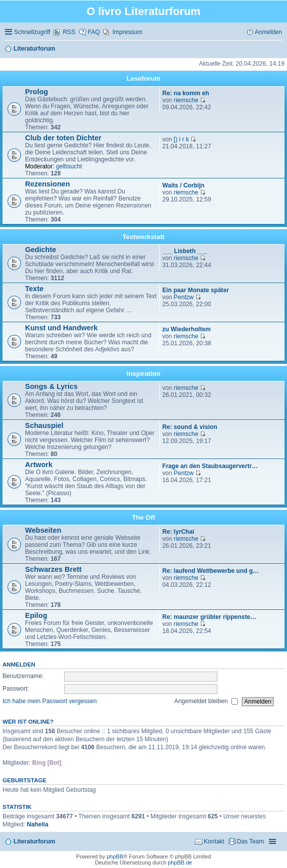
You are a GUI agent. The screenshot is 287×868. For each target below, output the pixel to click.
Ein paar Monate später (196, 290)
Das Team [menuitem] (250, 841)
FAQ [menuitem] (94, 32)
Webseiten (43, 530)
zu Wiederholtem (187, 329)
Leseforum (143, 78)
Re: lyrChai (178, 532)
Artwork (39, 465)
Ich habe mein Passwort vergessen (50, 701)
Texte (34, 289)
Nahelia (37, 824)
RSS (69, 32)
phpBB (115, 856)
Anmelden (19, 665)
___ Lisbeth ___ (185, 251)
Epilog (36, 615)
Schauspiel (44, 425)
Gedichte (41, 250)
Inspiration (143, 374)
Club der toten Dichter (63, 138)
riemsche (186, 100)
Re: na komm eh (186, 93)
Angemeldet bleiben (206, 701)
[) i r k (181, 139)
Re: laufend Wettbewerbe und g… (211, 571)
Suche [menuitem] (279, 49)
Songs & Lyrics (51, 386)
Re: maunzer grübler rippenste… (209, 617)
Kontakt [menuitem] (214, 841)
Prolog (37, 92)
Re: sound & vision (190, 427)
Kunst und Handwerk (61, 328)
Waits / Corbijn (183, 185)
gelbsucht (69, 166)
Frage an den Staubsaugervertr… (210, 466)
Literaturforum (34, 841)
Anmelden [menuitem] (268, 32)
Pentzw (184, 297)
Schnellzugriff (32, 32)
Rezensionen (48, 184)
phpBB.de (180, 862)
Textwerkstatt (143, 237)
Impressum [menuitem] (127, 32)
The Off (143, 517)
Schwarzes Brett (53, 569)
